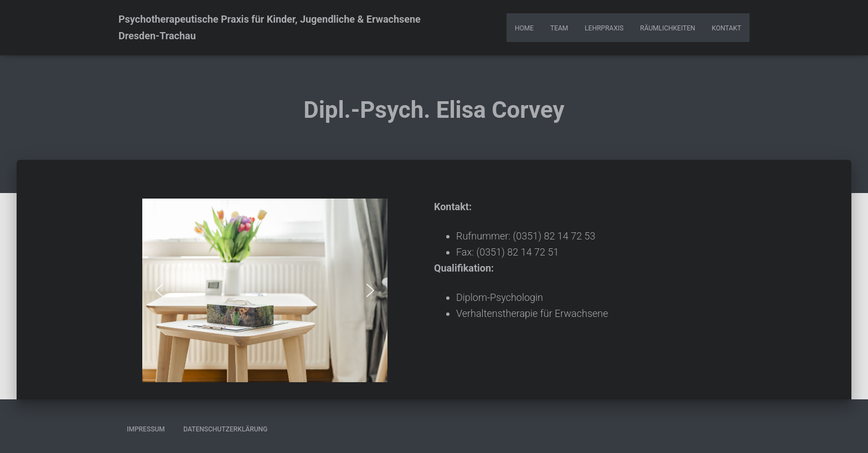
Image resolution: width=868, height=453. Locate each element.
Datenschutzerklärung (225, 429)
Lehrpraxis (604, 28)
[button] (159, 290)
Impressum (146, 429)
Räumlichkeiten (667, 28)
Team (559, 28)
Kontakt (727, 28)
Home (524, 28)
